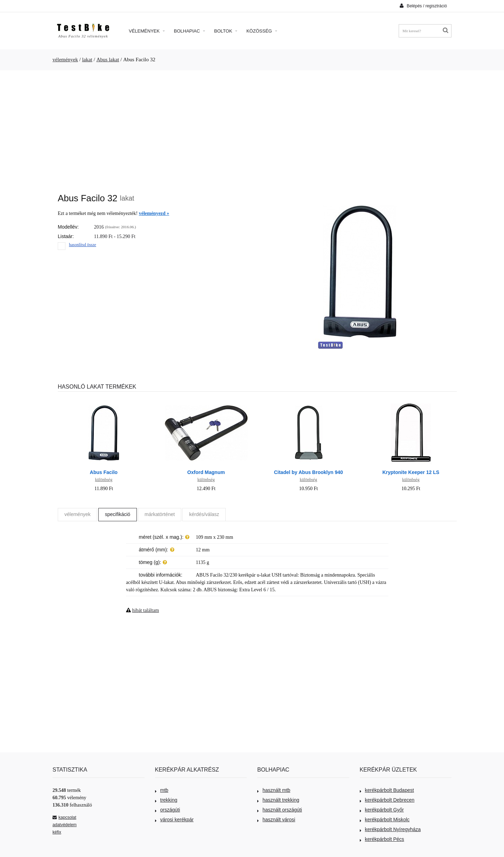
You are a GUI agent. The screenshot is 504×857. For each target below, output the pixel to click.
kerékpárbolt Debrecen (387, 800)
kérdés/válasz (204, 514)
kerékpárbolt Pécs (382, 839)
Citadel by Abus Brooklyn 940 (309, 472)
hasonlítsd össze (83, 245)
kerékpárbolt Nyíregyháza (390, 829)
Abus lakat (108, 60)
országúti (168, 810)
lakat (87, 60)
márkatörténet (160, 514)
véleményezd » (154, 213)
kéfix (57, 832)
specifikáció (118, 514)
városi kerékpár (174, 820)
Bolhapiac (190, 31)
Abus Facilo (104, 472)
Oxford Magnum (206, 472)
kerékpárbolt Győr (382, 810)
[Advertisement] (252, 128)
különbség (104, 480)
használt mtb (274, 790)
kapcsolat (64, 817)
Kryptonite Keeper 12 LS (411, 472)
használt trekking (278, 800)
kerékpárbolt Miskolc (385, 820)
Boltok (226, 31)
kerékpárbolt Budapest (387, 790)
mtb (162, 790)
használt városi (276, 820)
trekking (166, 800)
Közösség (262, 31)
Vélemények (147, 31)
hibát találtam (146, 610)
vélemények (65, 60)
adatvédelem (65, 825)
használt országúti (280, 810)
